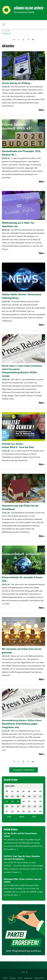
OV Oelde (6, 31)
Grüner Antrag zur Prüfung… (17, 83)
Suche (20, 978)
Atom (22, 817)
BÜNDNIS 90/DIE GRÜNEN (29, 8)
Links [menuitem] (23, 972)
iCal (34, 817)
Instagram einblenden (24, 770)
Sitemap (13, 978)
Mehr (41, 110)
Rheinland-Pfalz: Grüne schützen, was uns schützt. (22, 880)
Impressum (28, 978)
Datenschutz (39, 978)
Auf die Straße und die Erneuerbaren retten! (20, 835)
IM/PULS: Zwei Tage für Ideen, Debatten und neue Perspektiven (22, 858)
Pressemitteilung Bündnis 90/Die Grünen (22, 720)
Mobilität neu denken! (13, 444)
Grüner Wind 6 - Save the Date (18, 447)
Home (5, 978)
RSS (9, 817)
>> (33, 40)
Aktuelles (6, 34)
